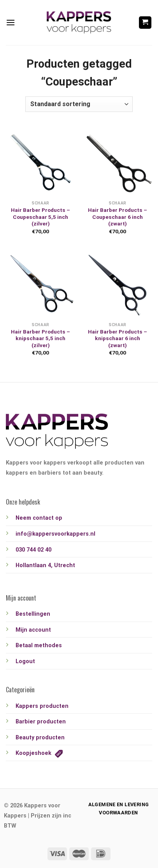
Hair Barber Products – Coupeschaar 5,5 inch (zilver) (40, 217)
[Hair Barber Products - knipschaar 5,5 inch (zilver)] (40, 284)
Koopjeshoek (39, 753)
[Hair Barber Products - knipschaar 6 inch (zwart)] (118, 284)
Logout (25, 661)
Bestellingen (33, 614)
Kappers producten (42, 706)
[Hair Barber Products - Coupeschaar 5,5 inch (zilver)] (40, 162)
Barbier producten (41, 722)
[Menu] (11, 22)
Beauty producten (40, 738)
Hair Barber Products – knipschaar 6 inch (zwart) (118, 338)
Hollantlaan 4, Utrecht (45, 565)
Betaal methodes (39, 645)
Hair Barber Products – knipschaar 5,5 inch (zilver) (40, 338)
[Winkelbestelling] (79, 104)
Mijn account (33, 630)
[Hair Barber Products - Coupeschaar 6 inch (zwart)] (118, 162)
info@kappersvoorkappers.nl (55, 534)
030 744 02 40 (33, 550)
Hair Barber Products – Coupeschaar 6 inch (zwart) (118, 217)
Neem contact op (39, 518)
